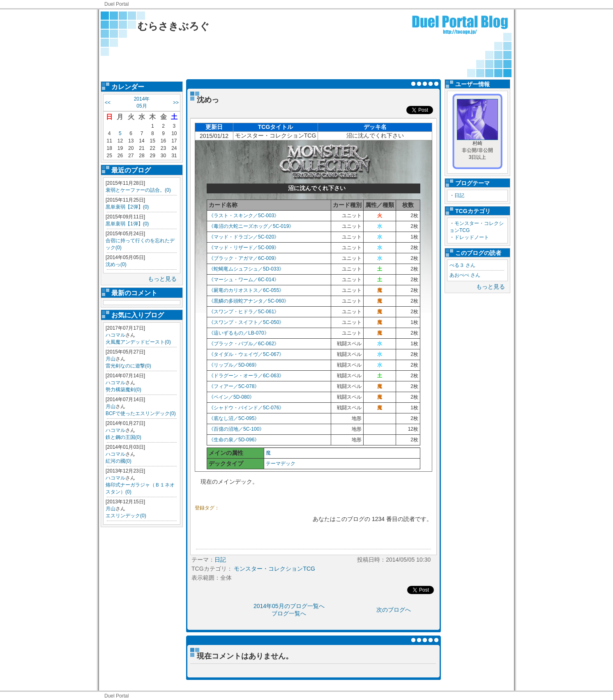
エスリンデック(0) (126, 516)
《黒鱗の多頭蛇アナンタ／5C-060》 (249, 301)
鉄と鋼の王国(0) (123, 437)
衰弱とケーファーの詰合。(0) (138, 190)
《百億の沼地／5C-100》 (236, 429)
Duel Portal (116, 4)
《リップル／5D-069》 (234, 365)
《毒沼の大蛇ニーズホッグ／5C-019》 (251, 226)
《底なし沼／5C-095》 (234, 418)
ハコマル (115, 335)
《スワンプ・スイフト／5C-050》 (246, 322)
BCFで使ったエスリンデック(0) (141, 413)
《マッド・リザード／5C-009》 (244, 248)
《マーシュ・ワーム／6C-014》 (244, 280)
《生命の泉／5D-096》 (234, 440)
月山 (111, 359)
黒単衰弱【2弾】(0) (127, 207)
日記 (459, 195)
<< (108, 103)
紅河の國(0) (119, 461)
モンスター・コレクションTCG (274, 569)
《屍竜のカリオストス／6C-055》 (246, 290)
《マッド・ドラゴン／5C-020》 (244, 237)
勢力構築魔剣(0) (123, 390)
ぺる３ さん (462, 265)
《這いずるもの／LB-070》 (239, 333)
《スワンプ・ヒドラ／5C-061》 (244, 312)
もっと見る (162, 279)
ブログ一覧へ (289, 613)
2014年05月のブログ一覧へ (289, 606)
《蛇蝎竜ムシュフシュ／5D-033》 (246, 269)
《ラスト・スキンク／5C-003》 (244, 216)
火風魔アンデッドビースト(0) (138, 342)
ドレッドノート (472, 237)
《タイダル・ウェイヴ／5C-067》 (246, 354)
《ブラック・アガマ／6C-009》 (244, 258)
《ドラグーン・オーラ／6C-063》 (246, 376)
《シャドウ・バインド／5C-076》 (246, 408)
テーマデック (281, 464)
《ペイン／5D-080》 (232, 397)
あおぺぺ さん (465, 275)
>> (176, 103)
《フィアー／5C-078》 (234, 386)
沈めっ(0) (116, 264)
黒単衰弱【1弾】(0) (127, 224)
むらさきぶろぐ (174, 26)
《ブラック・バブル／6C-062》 (244, 344)
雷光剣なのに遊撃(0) (128, 366)
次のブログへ (394, 610)
